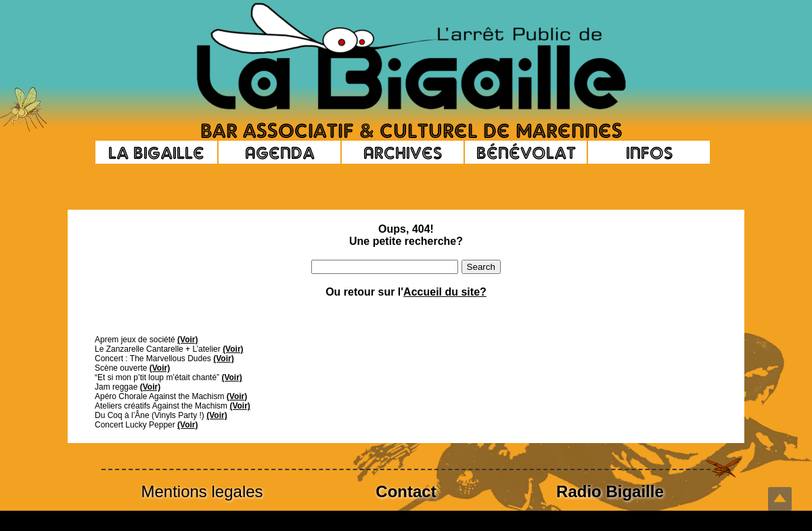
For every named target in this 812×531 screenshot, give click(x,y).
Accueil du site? (445, 292)
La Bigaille (156, 152)
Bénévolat (526, 152)
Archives (403, 152)
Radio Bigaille (610, 491)
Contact (406, 491)
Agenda (280, 152)
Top (780, 499)
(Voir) (187, 340)
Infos (649, 152)
